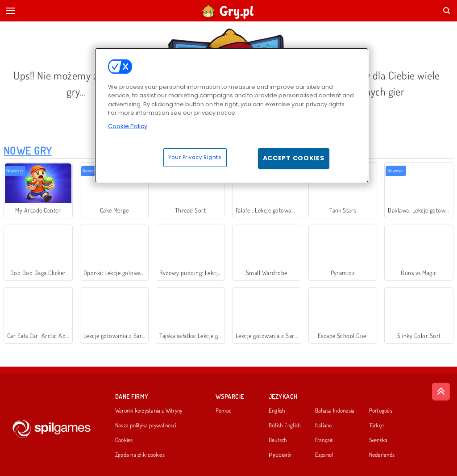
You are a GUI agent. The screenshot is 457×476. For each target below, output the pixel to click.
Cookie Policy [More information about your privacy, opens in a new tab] (128, 126)
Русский (280, 455)
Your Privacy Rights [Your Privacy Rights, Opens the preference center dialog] (195, 157)
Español (324, 455)
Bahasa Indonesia (335, 411)
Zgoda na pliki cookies (140, 455)
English (277, 411)
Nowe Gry (28, 150)
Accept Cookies (294, 158)
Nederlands (382, 455)
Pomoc (223, 411)
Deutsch (278, 440)
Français (324, 440)
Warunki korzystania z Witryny (149, 411)
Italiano (324, 426)
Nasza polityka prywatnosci (146, 426)
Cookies (124, 440)
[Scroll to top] (441, 392)
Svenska (378, 440)
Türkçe (376, 426)
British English (285, 426)
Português (381, 411)
